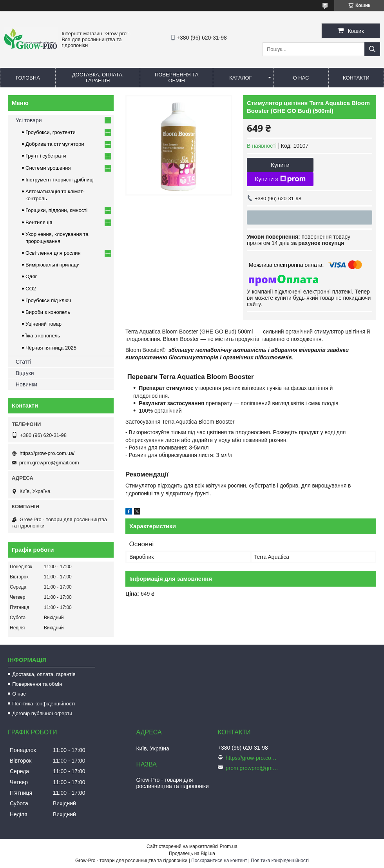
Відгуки (25, 373)
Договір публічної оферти (42, 713)
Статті (24, 362)
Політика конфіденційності (43, 704)
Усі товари (29, 120)
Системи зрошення (48, 168)
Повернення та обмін (177, 78)
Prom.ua (229, 846)
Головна (28, 78)
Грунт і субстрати (46, 156)
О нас (301, 78)
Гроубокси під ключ (48, 300)
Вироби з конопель (48, 312)
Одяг (31, 276)
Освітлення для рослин (53, 253)
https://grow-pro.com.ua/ (47, 453)
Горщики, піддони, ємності (56, 210)
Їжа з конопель (43, 336)
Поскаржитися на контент (219, 861)
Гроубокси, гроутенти (51, 132)
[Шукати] (372, 49)
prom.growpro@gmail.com (49, 463)
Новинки (26, 384)
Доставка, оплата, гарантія (98, 78)
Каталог (240, 78)
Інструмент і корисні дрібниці (60, 180)
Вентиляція (39, 222)
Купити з (280, 179)
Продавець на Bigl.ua (192, 854)
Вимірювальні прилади (53, 265)
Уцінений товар (43, 324)
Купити (280, 165)
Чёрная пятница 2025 (51, 348)
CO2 (31, 289)
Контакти (356, 78)
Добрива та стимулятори (55, 144)
